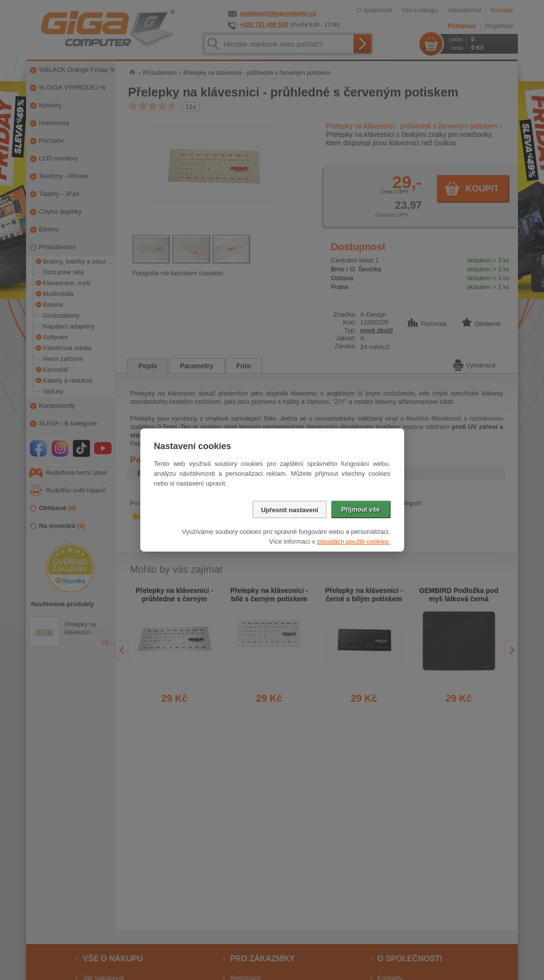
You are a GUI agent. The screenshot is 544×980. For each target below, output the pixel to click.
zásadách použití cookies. (354, 541)
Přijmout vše (360, 509)
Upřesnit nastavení (289, 510)
